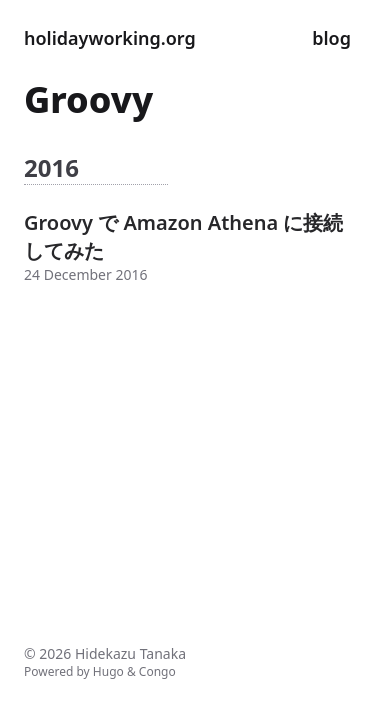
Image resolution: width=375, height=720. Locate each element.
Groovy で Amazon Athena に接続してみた (183, 236)
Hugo (108, 671)
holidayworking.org (110, 38)
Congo (157, 671)
